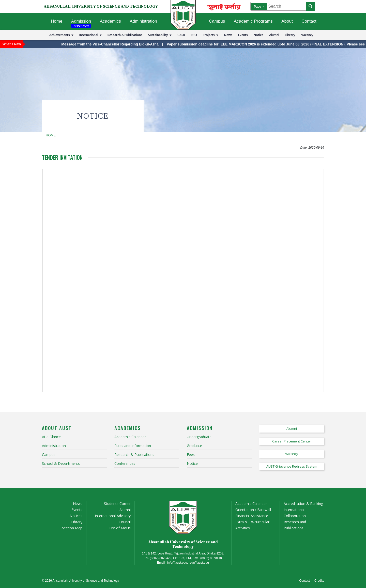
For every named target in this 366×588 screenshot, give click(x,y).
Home (57, 21)
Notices (76, 516)
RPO (194, 35)
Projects (211, 35)
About (287, 21)
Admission (81, 21)
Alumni (274, 35)
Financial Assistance (252, 516)
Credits (319, 581)
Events (243, 35)
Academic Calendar (251, 504)
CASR (181, 35)
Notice (258, 35)
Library (290, 35)
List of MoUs (120, 528)
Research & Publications (125, 35)
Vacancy (307, 35)
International (90, 35)
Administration (143, 21)
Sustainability (160, 35)
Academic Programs (253, 21)
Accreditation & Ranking (303, 504)
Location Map (71, 528)
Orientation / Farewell (253, 510)
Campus (217, 21)
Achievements (61, 35)
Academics (110, 21)
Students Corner (117, 504)
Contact (309, 21)
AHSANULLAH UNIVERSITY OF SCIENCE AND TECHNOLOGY (101, 6)
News (228, 35)
